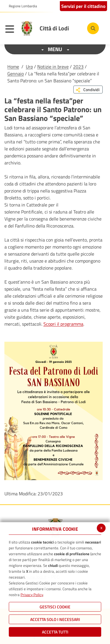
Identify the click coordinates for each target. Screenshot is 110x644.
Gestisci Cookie (55, 607)
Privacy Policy (32, 595)
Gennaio (16, 74)
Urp (29, 67)
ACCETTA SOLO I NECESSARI (55, 619)
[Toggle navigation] (11, 30)
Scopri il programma (63, 324)
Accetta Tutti (55, 632)
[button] (21, 6)
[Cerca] (93, 28)
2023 (78, 67)
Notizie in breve (53, 67)
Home (13, 67)
